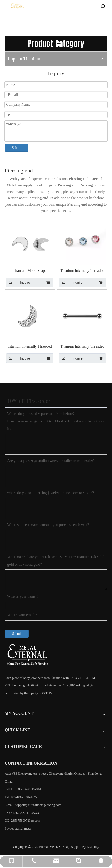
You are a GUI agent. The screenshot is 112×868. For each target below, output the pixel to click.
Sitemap (64, 847)
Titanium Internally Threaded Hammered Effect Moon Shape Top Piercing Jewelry (30, 347)
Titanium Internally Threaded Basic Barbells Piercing (82, 347)
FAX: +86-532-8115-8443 (22, 813)
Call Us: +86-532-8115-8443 (24, 789)
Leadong (93, 847)
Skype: (10, 829)
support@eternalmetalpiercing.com (38, 805)
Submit (17, 148)
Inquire (18, 282)
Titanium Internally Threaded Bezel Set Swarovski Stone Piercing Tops (82, 271)
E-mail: (33, 805)
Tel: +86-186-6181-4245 (21, 797)
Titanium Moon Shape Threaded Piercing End (30, 271)
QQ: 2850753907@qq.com (22, 821)
